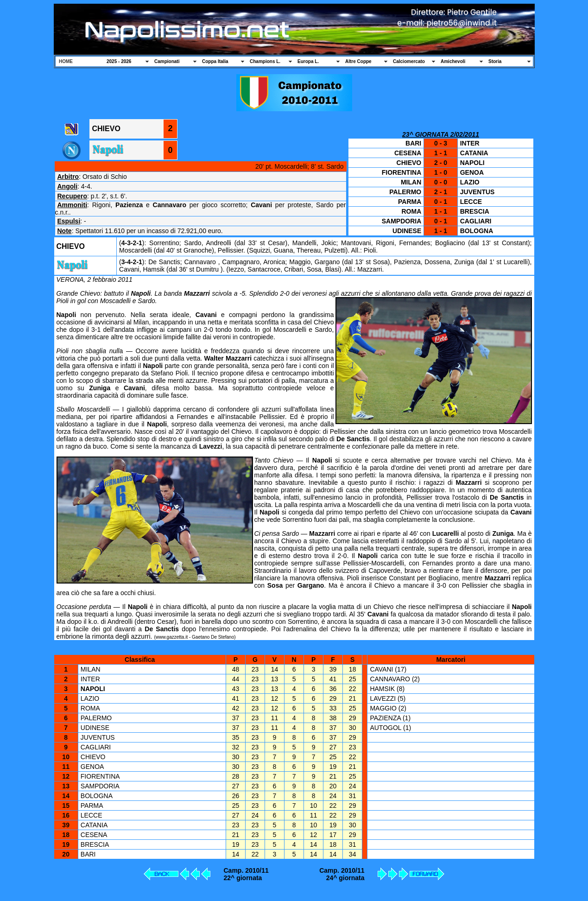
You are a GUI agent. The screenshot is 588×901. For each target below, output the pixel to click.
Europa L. (308, 61)
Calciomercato (409, 61)
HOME (66, 61)
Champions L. (265, 61)
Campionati (167, 61)
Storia (495, 61)
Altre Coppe (358, 61)
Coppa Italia (215, 61)
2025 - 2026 (119, 61)
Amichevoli (453, 61)
